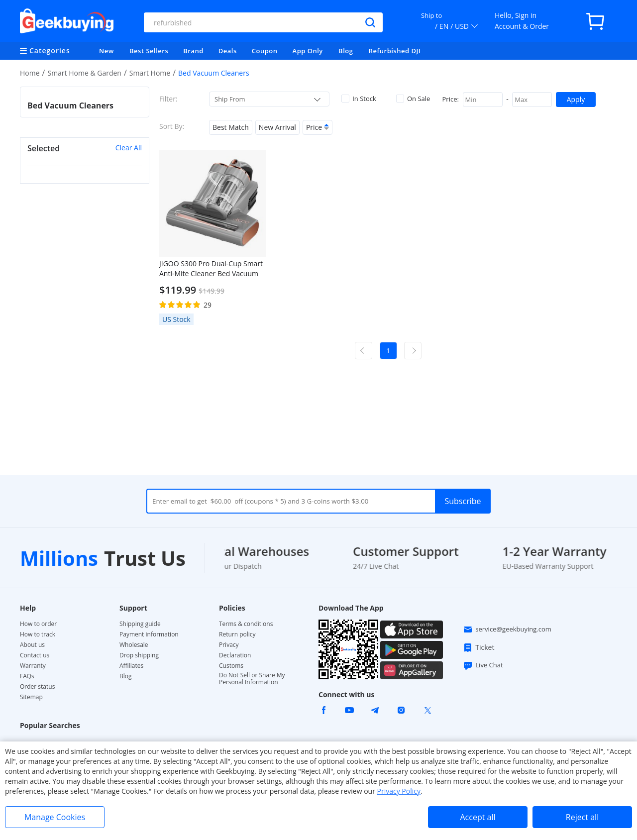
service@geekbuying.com (507, 630)
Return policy (237, 634)
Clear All (129, 148)
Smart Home (150, 73)
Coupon (265, 51)
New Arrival (277, 127)
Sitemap (31, 697)
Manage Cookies (55, 817)
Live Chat (483, 665)
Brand (193, 51)
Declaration (235, 655)
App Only (308, 51)
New (106, 51)
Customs (231, 666)
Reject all (582, 817)
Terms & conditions (246, 624)
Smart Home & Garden (84, 73)
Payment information (149, 634)
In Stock (359, 99)
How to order (38, 624)
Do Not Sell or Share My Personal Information (252, 679)
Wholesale (134, 645)
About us (32, 645)
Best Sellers (149, 51)
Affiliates (131, 666)
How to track (38, 634)
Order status (37, 687)
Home (30, 73)
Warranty (33, 666)
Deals (228, 51)
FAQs (27, 676)
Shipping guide (140, 624)
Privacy (229, 645)
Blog (346, 51)
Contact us (35, 655)
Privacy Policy (399, 791)
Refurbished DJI (395, 51)
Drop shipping (139, 655)
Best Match (231, 127)
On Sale (413, 99)
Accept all (478, 817)
